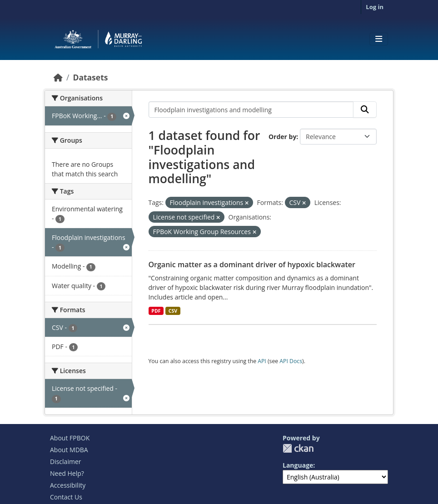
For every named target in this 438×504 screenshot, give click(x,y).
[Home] (58, 77)
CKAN (298, 448)
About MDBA (69, 450)
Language (298, 465)
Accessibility (68, 485)
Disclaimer (65, 462)
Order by (282, 137)
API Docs (291, 361)
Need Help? (67, 473)
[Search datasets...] (251, 110)
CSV (173, 311)
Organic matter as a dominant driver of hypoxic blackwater (252, 264)
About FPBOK (70, 438)
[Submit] (365, 110)
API (262, 361)
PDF (156, 311)
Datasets (90, 77)
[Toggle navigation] (379, 39)
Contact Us (66, 497)
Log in (375, 7)
